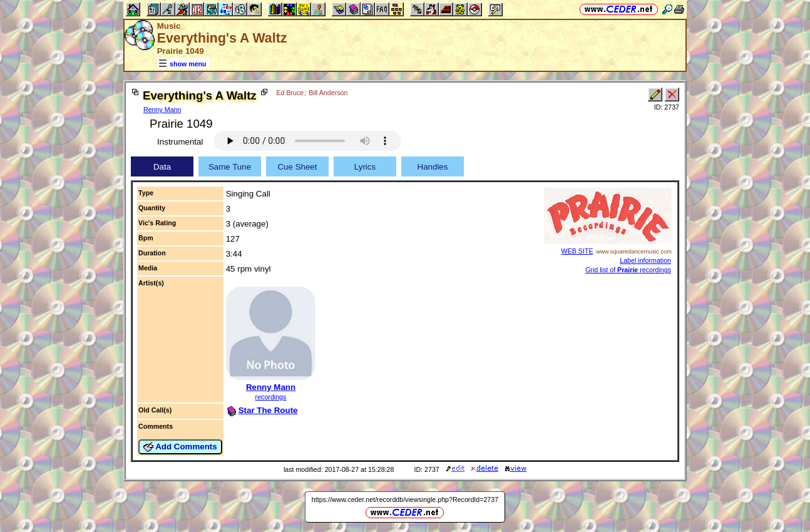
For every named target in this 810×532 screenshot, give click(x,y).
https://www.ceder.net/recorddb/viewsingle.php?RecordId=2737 (405, 499)
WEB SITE (577, 251)
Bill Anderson (328, 93)
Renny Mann (162, 110)
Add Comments (180, 447)
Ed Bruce (290, 93)
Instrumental (180, 142)
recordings (271, 397)
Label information (645, 260)
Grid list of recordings (628, 270)
